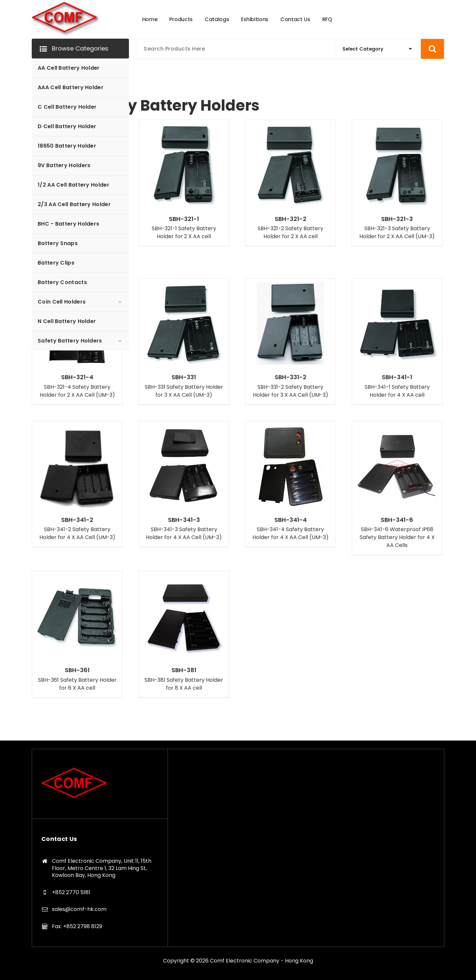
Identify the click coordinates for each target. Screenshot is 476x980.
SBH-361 (77, 670)
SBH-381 (184, 670)
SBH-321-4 (77, 377)
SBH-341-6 (397, 520)
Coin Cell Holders (62, 302)
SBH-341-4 (291, 520)
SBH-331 (184, 377)
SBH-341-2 (77, 520)
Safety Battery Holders (70, 341)
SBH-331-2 (291, 377)
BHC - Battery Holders (68, 224)
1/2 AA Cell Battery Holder (74, 185)
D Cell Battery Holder (67, 126)
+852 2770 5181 (71, 892)
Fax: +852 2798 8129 (77, 926)
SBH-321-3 (397, 219)
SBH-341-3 (184, 520)
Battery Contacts (62, 282)
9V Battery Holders (64, 165)
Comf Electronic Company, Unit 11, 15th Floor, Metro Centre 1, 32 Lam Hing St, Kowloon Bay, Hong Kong (102, 868)
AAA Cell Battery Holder (71, 87)
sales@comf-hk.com (79, 909)
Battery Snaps (58, 243)
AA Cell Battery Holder (69, 68)
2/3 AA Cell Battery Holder (74, 204)
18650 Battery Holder (67, 146)
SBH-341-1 (397, 377)
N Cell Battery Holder (67, 321)
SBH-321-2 (291, 219)
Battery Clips (56, 263)
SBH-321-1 (184, 219)
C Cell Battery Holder (67, 107)
